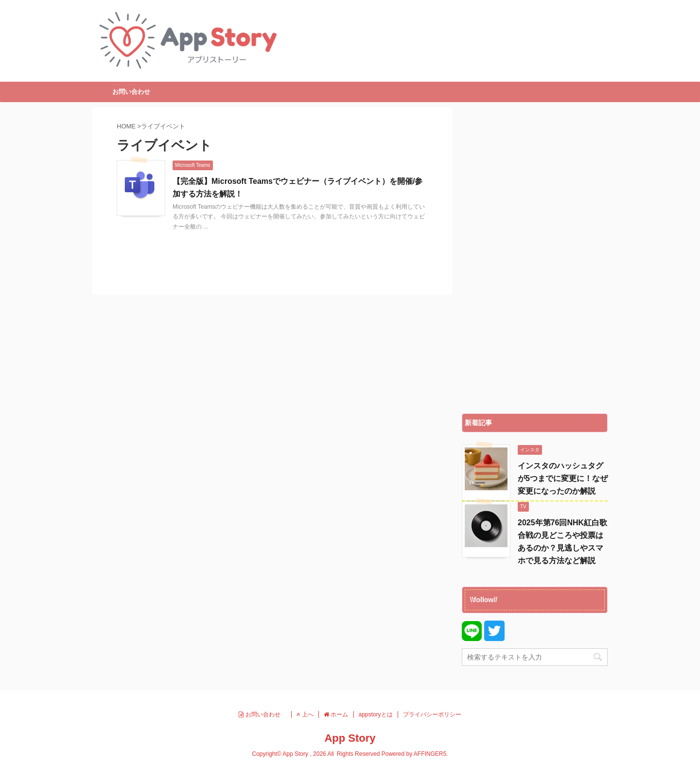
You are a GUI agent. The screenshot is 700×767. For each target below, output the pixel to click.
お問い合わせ (131, 92)
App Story (350, 738)
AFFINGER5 (430, 754)
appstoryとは (376, 714)
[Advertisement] (535, 258)
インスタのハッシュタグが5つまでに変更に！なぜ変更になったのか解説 (563, 478)
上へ (305, 714)
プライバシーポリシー (432, 714)
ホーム (336, 714)
